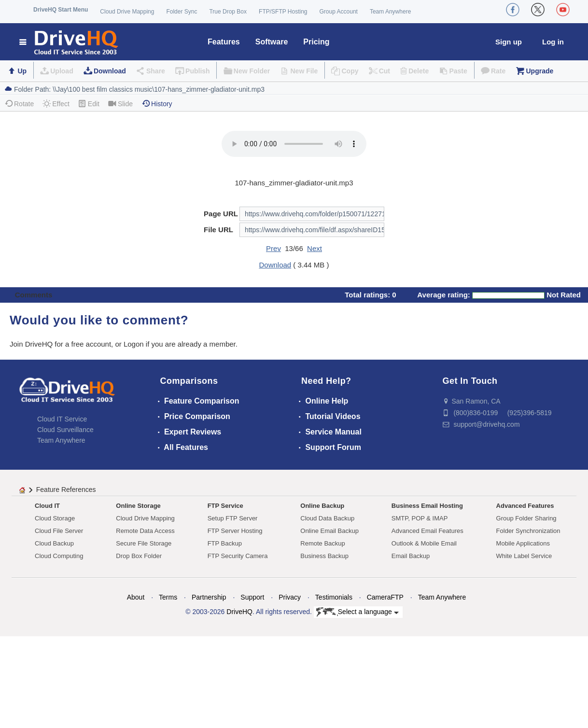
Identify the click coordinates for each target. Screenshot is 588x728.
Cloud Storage (55, 518)
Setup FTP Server (233, 518)
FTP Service (225, 506)
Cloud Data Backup (327, 518)
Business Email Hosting (427, 506)
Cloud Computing (59, 556)
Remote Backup (323, 543)
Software (272, 42)
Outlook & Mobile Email (424, 543)
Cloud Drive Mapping (127, 12)
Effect (56, 104)
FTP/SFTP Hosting (283, 12)
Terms (168, 597)
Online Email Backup (329, 531)
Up (22, 71)
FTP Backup (225, 543)
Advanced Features (525, 506)
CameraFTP (385, 597)
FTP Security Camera (238, 556)
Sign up (509, 42)
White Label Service (524, 556)
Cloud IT (47, 506)
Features (224, 42)
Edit (89, 104)
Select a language (357, 612)
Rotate (19, 104)
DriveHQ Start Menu (61, 10)
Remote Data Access (145, 531)
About (136, 597)
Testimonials (334, 597)
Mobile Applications (523, 543)
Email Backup (411, 556)
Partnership (209, 597)
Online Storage (138, 506)
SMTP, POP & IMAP (420, 518)
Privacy (290, 597)
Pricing (316, 42)
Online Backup (322, 506)
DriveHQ (239, 612)
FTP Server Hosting (235, 531)
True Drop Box (228, 12)
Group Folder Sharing (526, 518)
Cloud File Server (59, 531)
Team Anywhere (390, 12)
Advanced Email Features (427, 531)
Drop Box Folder (139, 556)
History (157, 104)
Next (315, 248)
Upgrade (539, 71)
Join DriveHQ (32, 344)
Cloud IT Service (62, 419)
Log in (553, 42)
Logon (134, 344)
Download (110, 71)
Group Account (339, 12)
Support (252, 597)
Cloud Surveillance (65, 430)
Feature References (66, 490)
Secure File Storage (144, 543)
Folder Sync (182, 12)
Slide (120, 104)
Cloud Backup (54, 543)
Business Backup (324, 556)
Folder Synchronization (528, 531)
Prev (273, 248)
